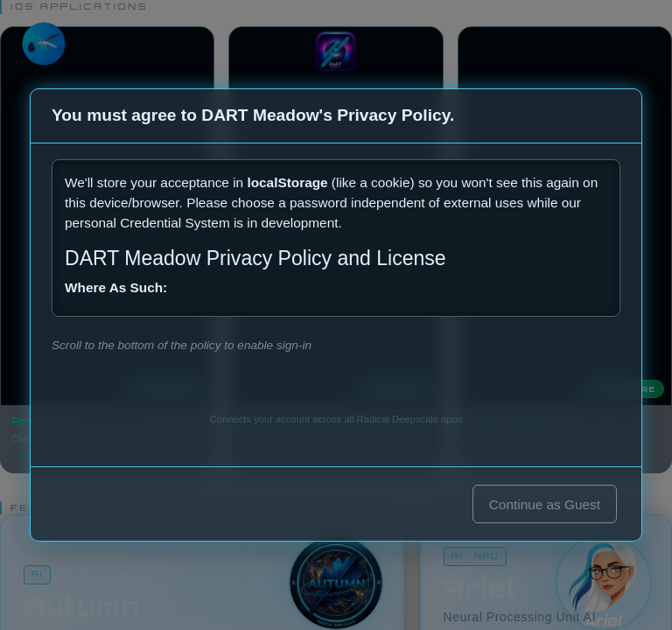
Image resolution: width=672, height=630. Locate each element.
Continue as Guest (545, 504)
